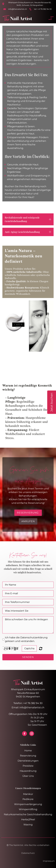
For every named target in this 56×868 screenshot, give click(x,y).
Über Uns (28, 776)
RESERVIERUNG (28, 513)
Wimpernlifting (28, 809)
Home (28, 751)
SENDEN (28, 657)
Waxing (28, 825)
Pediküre (28, 799)
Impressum (49, 861)
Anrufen (28, 521)
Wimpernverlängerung (28, 804)
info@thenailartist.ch (18, 9)
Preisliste (28, 766)
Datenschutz (28, 853)
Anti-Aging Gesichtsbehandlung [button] (22, 232)
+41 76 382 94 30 (33, 703)
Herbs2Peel (28, 819)
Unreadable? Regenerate (41, 648)
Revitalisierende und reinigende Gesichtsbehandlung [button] (22, 219)
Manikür (28, 794)
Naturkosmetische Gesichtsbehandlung (28, 814)
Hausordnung (28, 771)
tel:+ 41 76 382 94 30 (43, 9)
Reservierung (28, 756)
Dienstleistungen (28, 761)
